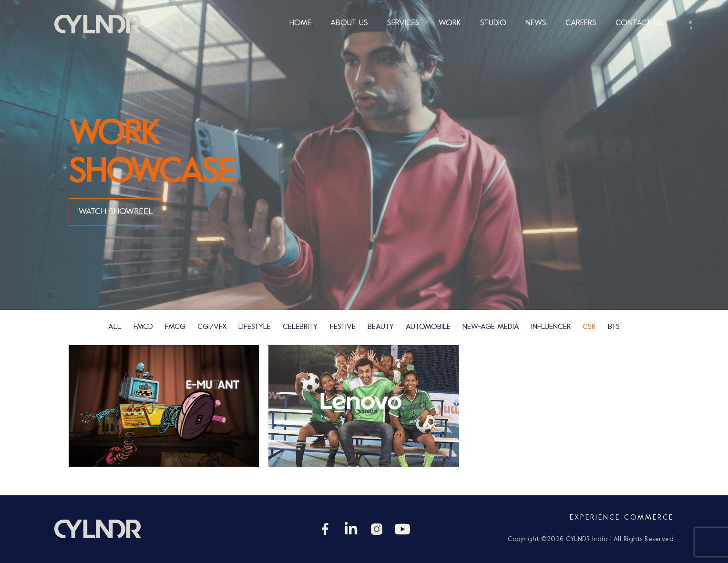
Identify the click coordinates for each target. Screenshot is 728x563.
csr (589, 327)
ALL (115, 327)
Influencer (551, 327)
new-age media (491, 327)
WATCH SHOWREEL (116, 212)
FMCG (175, 327)
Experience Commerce (622, 518)
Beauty (381, 327)
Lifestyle (255, 327)
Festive (343, 327)
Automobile (428, 327)
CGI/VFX (212, 327)
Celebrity (300, 327)
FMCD (143, 327)
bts (614, 327)
